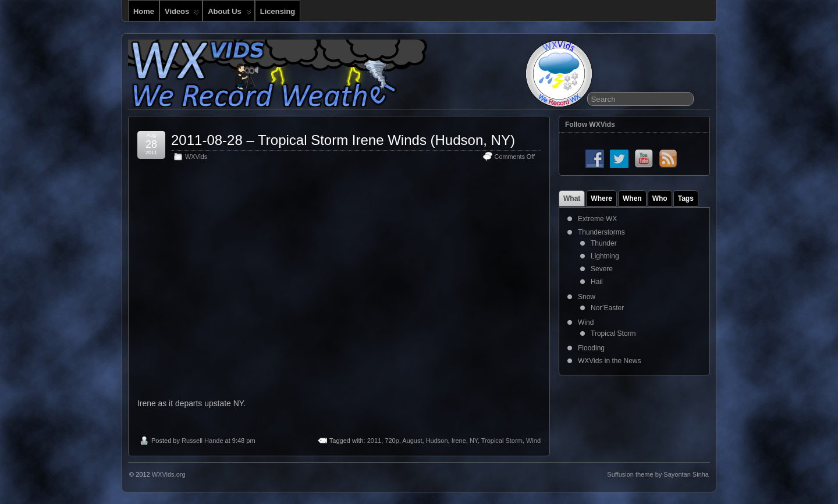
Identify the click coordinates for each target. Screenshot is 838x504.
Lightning (605, 256)
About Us (230, 14)
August (412, 441)
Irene (459, 441)
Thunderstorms (601, 232)
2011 (374, 441)
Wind (533, 441)
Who (660, 198)
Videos (182, 14)
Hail (597, 282)
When (632, 198)
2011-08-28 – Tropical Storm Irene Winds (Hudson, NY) (343, 140)
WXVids (196, 157)
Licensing (278, 11)
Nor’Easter (607, 308)
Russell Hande (203, 441)
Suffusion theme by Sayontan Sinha (658, 474)
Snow (587, 297)
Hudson (437, 441)
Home (144, 11)
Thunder (604, 243)
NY (474, 441)
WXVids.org (169, 474)
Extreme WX (597, 219)
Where (601, 198)
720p (392, 441)
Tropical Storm (502, 441)
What (572, 198)
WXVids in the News (610, 361)
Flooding (591, 348)
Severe (602, 269)
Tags (686, 198)
